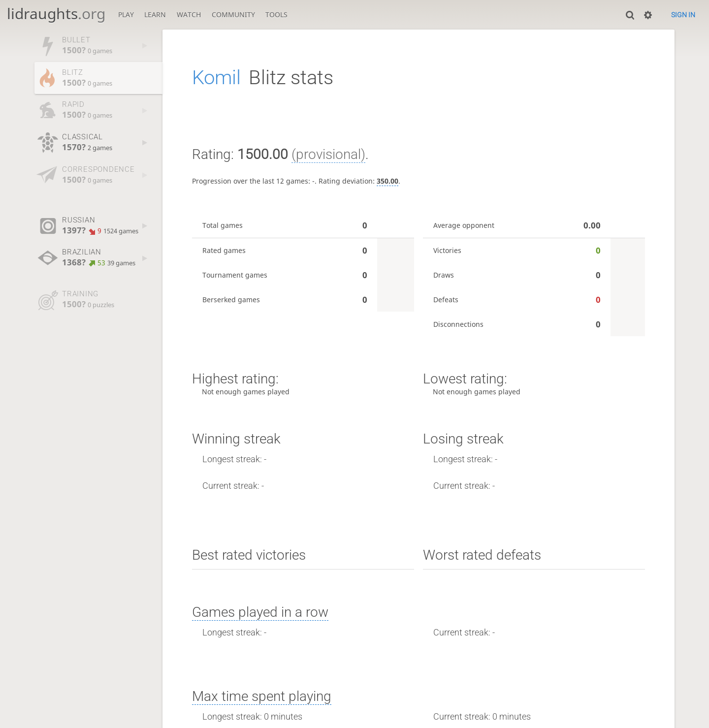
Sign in (683, 15)
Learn (155, 15)
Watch (189, 15)
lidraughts (56, 14)
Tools (276, 15)
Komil (216, 78)
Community (233, 15)
